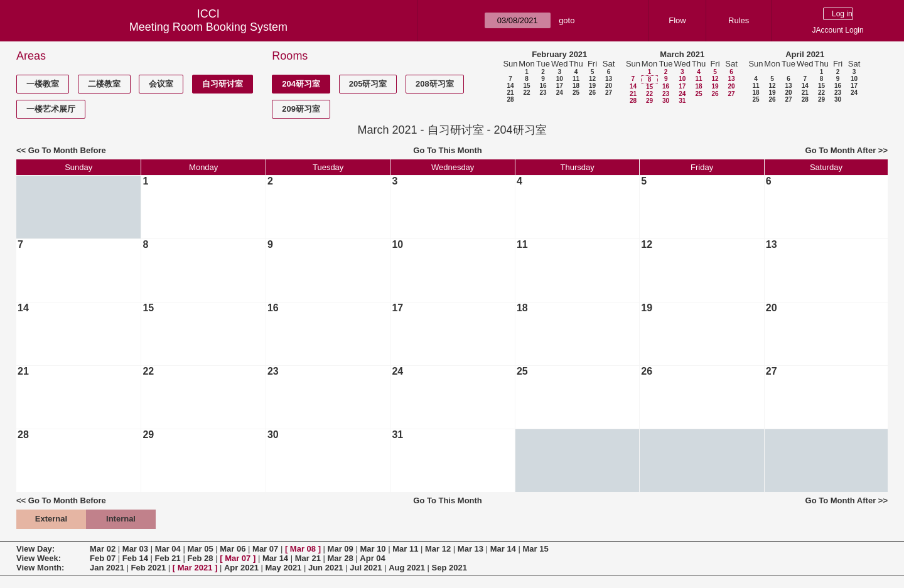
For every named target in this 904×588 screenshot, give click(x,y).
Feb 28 (200, 558)
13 (609, 79)
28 (510, 99)
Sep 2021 (449, 568)
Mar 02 (103, 549)
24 (560, 93)
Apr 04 (372, 558)
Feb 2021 (149, 568)
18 (576, 86)
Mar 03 (135, 549)
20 (609, 86)
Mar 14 (503, 549)
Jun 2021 (326, 568)
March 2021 (682, 54)
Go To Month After (841, 150)
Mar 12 (438, 549)
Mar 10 (373, 549)
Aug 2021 (407, 568)
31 (682, 101)
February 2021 (559, 54)
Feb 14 (135, 558)
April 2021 (805, 54)
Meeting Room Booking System (208, 27)
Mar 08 (303, 549)
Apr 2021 (241, 568)
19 (592, 86)
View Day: (35, 549)
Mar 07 (265, 549)
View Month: (40, 568)
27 (609, 93)
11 (576, 79)
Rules (739, 20)
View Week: (39, 558)
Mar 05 (200, 549)
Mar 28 (341, 558)
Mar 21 (308, 558)
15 (526, 86)
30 (666, 101)
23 (543, 93)
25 (576, 93)
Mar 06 (233, 549)
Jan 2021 (107, 568)
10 (560, 79)
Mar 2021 (195, 568)
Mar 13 (471, 549)
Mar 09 (341, 549)
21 (510, 93)
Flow (677, 20)
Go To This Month (448, 150)
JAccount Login (838, 30)
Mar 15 (535, 549)
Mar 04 (168, 549)
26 (592, 93)
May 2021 (284, 568)
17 (560, 86)
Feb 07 (103, 558)
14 (510, 86)
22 (526, 93)
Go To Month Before (67, 150)
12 (592, 79)
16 (543, 86)
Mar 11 (405, 549)
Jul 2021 (366, 568)
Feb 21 (168, 558)
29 (649, 101)
